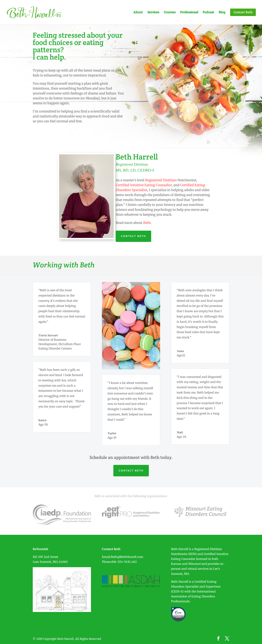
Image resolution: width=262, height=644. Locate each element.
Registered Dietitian (161, 180)
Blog (222, 13)
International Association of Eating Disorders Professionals (193, 596)
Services (153, 13)
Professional (189, 13)
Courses (170, 13)
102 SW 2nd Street (45, 557)
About (138, 13)
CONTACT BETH (133, 236)
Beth (147, 223)
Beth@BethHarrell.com (127, 557)
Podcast (208, 13)
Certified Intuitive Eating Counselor (144, 185)
